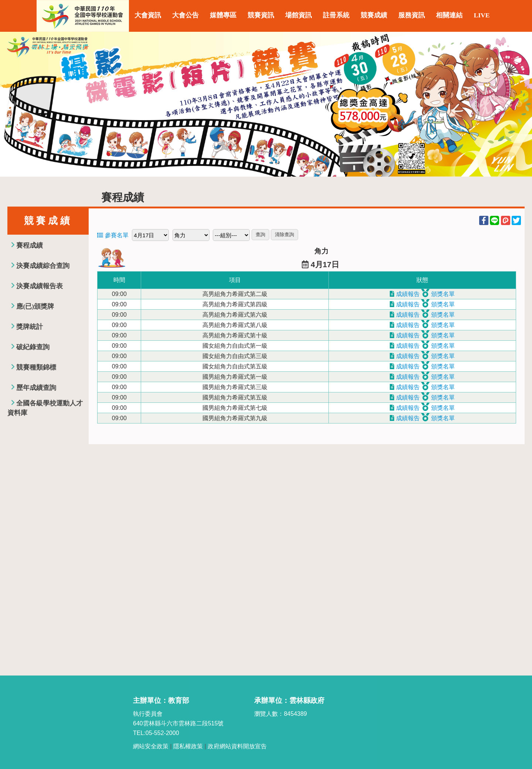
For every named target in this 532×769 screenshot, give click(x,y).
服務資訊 (412, 15)
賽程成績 (30, 245)
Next (519, 104)
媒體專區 (223, 15)
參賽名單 (113, 235)
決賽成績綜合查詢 (43, 266)
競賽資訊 (261, 15)
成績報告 (405, 294)
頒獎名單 (438, 294)
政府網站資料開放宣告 (237, 746)
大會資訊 (148, 15)
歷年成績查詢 (36, 388)
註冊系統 (336, 15)
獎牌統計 (30, 327)
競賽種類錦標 (36, 367)
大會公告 (185, 15)
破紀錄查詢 (33, 347)
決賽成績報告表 (40, 286)
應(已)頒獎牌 (35, 306)
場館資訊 (299, 15)
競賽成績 (374, 15)
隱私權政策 (188, 746)
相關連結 (449, 15)
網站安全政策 (151, 746)
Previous (13, 104)
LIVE (482, 15)
